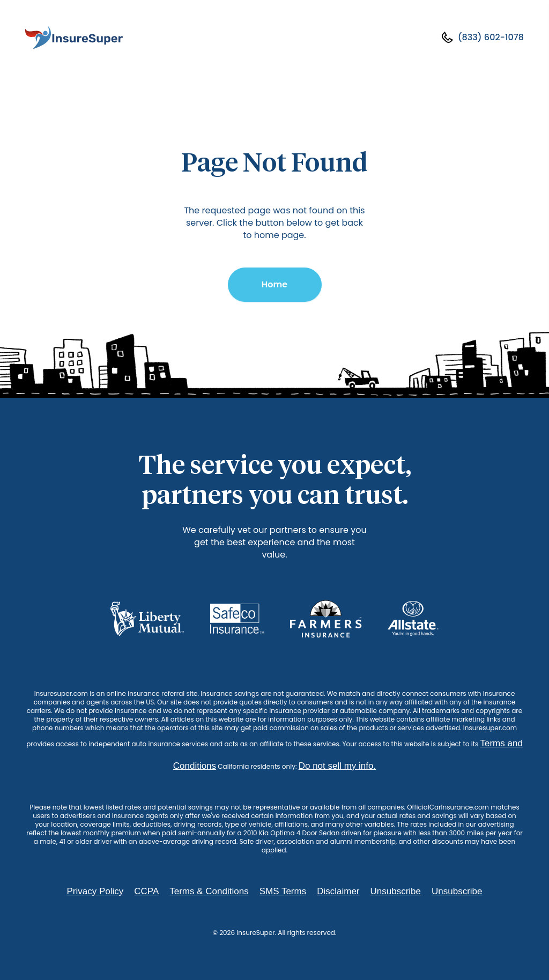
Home (274, 284)
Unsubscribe (396, 891)
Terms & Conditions (209, 891)
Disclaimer (338, 891)
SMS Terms (283, 891)
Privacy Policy (95, 891)
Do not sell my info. (337, 766)
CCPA (146, 891)
